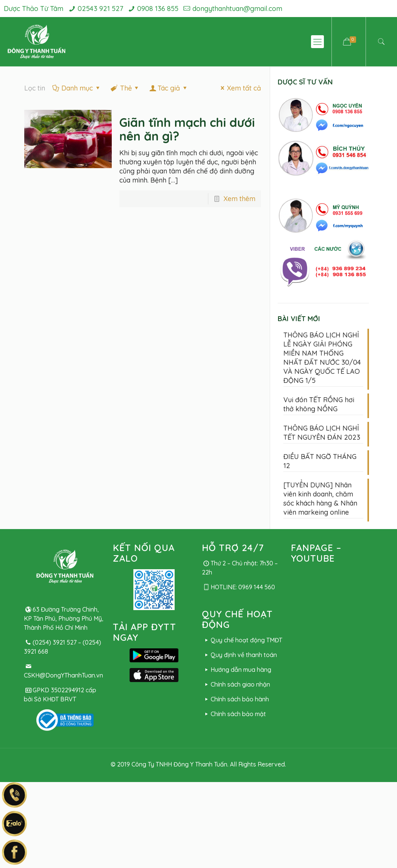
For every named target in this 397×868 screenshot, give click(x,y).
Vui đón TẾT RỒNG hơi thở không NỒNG (319, 404)
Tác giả (169, 88)
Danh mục (77, 88)
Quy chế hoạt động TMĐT (242, 640)
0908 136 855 (158, 9)
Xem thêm (239, 199)
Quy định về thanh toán (239, 655)
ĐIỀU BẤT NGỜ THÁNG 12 (320, 461)
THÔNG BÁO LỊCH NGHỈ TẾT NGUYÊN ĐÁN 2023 (322, 433)
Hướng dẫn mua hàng (236, 670)
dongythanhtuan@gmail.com (237, 9)
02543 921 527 (100, 9)
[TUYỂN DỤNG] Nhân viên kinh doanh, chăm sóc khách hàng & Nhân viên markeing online (320, 499)
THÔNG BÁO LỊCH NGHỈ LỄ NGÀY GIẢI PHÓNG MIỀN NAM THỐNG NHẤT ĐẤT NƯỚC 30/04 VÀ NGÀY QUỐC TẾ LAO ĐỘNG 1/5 (322, 358)
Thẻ (125, 88)
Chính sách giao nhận (236, 684)
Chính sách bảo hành (235, 699)
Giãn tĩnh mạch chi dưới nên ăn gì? (187, 129)
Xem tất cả (239, 88)
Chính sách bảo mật (234, 714)
